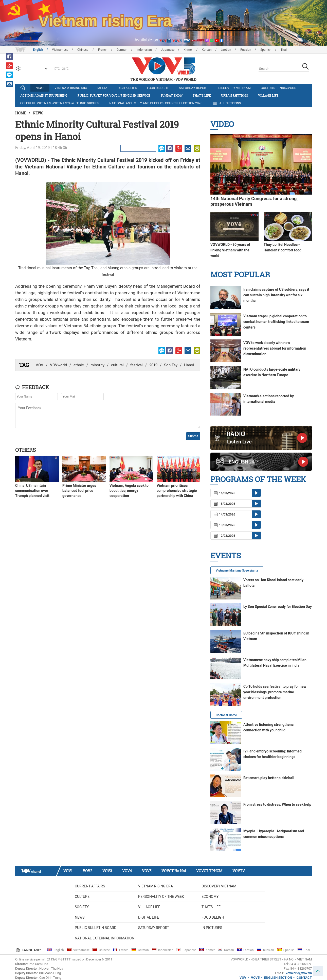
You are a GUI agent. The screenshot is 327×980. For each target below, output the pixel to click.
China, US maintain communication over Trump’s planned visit (32, 491)
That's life (202, 95)
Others (25, 450)
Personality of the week (161, 897)
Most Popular (240, 274)
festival (137, 365)
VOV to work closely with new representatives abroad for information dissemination (275, 348)
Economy (210, 897)
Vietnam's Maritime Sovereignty (237, 571)
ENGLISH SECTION (278, 978)
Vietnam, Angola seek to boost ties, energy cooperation (129, 491)
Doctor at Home (226, 715)
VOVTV (239, 871)
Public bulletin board (96, 928)
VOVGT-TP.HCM (209, 871)
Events (226, 555)
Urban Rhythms (234, 95)
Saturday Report (194, 88)
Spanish (266, 50)
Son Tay (171, 365)
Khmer (188, 50)
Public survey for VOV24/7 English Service (114, 95)
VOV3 (107, 871)
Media (102, 88)
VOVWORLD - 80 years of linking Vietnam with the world (230, 250)
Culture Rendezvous (278, 88)
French (103, 50)
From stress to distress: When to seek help (277, 804)
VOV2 (87, 871)
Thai (284, 50)
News (40, 88)
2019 (153, 365)
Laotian (226, 50)
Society (82, 907)
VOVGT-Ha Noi (174, 871)
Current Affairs (90, 886)
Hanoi (189, 365)
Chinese (83, 50)
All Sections (227, 103)
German (122, 50)
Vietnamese (60, 50)
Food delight (158, 88)
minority (97, 365)
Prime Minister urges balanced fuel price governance (79, 491)
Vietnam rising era (71, 88)
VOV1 (68, 871)
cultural (117, 365)
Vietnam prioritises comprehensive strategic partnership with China (177, 491)
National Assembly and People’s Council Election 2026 (156, 103)
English (38, 50)
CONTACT (304, 978)
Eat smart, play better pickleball (269, 778)
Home (21, 113)
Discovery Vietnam (234, 88)
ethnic (79, 365)
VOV (40, 365)
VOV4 (127, 871)
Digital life (127, 88)
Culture (82, 897)
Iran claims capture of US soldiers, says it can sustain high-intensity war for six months (276, 295)
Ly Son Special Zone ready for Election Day (278, 607)
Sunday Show (171, 95)
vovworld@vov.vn (299, 973)
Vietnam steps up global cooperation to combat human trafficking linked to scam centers (276, 322)
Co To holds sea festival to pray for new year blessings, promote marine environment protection (275, 692)
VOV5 (147, 871)
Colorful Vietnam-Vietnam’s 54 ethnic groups (60, 103)
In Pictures (212, 928)
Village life (268, 95)
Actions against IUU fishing (44, 95)
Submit (193, 436)
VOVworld (58, 365)
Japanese (168, 50)
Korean (207, 50)
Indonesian (144, 50)
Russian (246, 50)
